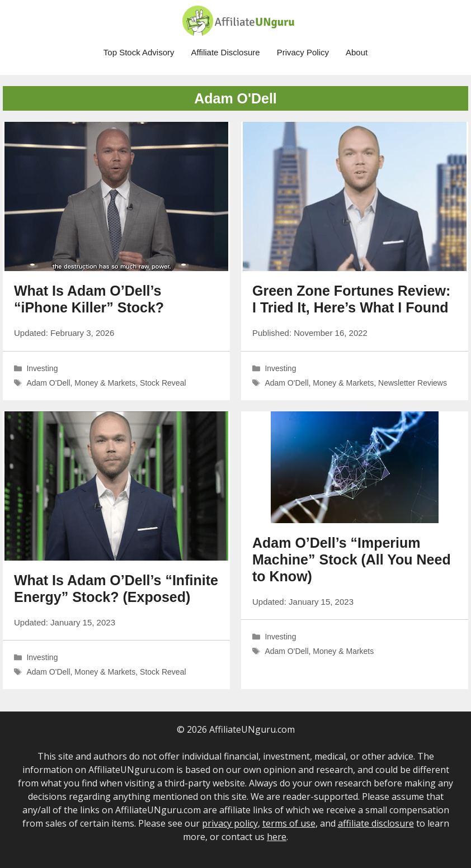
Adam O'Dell (48, 383)
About (357, 52)
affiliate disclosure (376, 823)
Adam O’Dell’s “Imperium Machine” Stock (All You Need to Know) (352, 559)
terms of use (289, 823)
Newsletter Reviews (413, 383)
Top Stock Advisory (139, 52)
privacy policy (230, 823)
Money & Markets (105, 383)
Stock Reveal (163, 383)
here (277, 837)
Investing (42, 368)
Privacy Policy (303, 52)
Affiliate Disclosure (226, 52)
